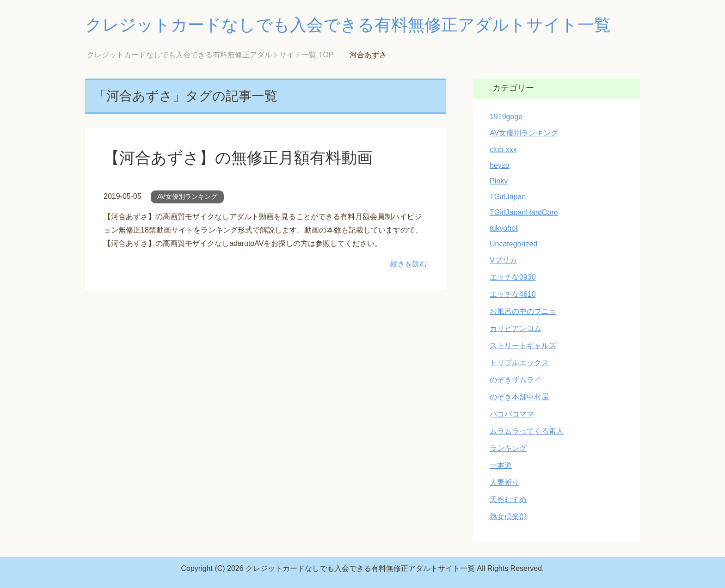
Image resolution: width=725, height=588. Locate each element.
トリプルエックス (519, 363)
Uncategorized (513, 244)
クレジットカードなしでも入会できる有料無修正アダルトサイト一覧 (348, 25)
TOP (210, 55)
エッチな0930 (513, 277)
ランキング (508, 448)
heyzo (500, 165)
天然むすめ (508, 499)
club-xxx (503, 150)
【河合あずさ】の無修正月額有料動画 (238, 158)
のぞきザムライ (516, 380)
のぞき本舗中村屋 (519, 397)
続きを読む (409, 264)
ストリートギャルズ (523, 346)
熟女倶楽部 (508, 517)
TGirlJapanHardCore (524, 212)
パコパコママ (512, 414)
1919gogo (506, 117)
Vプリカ (503, 260)
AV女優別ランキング (187, 196)
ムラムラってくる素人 (527, 431)
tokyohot (504, 228)
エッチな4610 (513, 294)
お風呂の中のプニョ (523, 311)
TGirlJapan (508, 197)
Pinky (499, 181)
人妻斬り (504, 482)
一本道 (501, 465)
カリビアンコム (516, 328)
